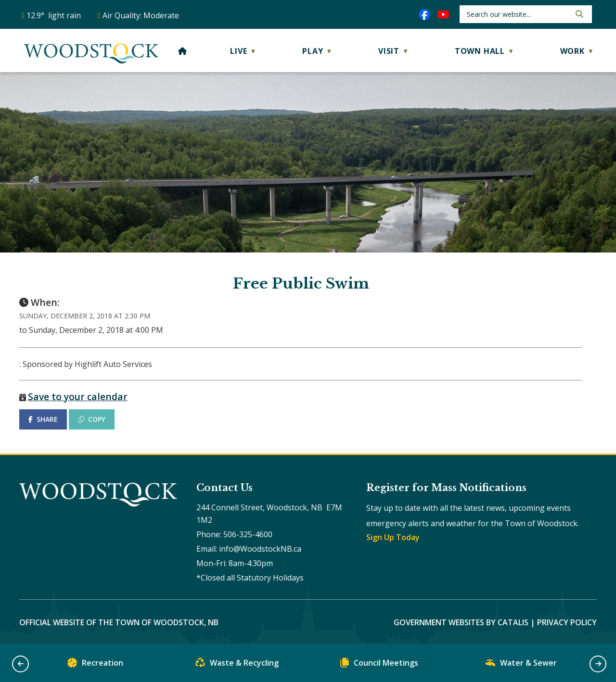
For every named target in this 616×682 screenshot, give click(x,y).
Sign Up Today (393, 537)
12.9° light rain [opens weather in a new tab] (54, 15)
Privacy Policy (567, 622)
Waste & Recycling (237, 665)
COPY (92, 419)
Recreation (95, 665)
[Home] (183, 51)
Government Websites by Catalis (461, 622)
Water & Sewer (521, 665)
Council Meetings (379, 665)
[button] (578, 14)
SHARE (43, 419)
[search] (518, 14)
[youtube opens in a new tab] (443, 14)
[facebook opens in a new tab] (424, 14)
